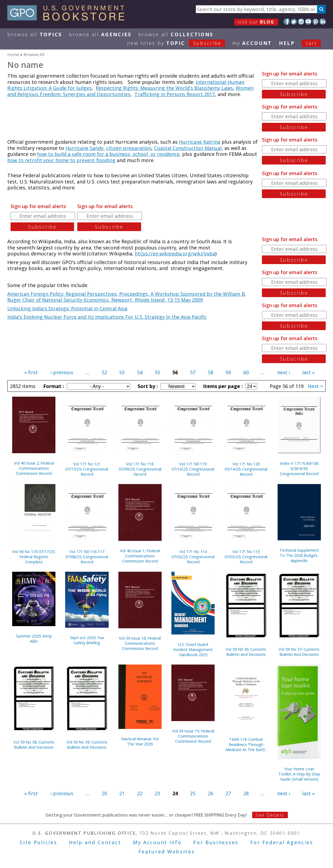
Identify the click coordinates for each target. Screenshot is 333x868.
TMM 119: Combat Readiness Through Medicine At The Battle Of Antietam (246, 744)
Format (53, 386)
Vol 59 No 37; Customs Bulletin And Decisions (299, 652)
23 (157, 793)
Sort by (147, 386)
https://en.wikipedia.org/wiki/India (175, 254)
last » (308, 372)
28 (246, 793)
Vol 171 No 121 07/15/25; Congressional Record (87, 469)
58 (211, 372)
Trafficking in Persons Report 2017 (175, 94)
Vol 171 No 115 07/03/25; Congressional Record (246, 557)
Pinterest (316, 22)
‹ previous (62, 372)
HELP (287, 43)
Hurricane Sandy (84, 148)
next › (284, 372)
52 (104, 372)
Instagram (301, 22)
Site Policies (38, 842)
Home (13, 54)
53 (122, 372)
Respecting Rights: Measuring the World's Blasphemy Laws (164, 88)
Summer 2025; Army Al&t (34, 639)
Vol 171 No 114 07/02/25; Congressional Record (193, 557)
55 (157, 372)
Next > (315, 386)
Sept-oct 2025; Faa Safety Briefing (87, 640)
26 (211, 793)
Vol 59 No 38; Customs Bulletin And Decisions (34, 745)
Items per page (222, 386)
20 (104, 793)
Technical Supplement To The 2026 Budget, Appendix (299, 555)
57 (193, 372)
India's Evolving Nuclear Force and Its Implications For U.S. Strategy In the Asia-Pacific (107, 317)
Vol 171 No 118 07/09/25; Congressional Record (140, 469)
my (252, 43)
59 (228, 372)
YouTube (308, 22)
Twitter (294, 22)
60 (246, 372)
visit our (256, 22)
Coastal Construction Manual (188, 148)
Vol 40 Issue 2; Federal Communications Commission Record (34, 468)
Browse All (35, 34)
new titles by (180, 43)
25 (193, 793)
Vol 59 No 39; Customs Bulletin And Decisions (87, 745)
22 (140, 793)
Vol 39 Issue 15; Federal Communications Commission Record (193, 736)
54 (140, 372)
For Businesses (216, 842)
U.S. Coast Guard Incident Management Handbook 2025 (193, 650)
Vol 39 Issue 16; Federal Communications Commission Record (140, 643)
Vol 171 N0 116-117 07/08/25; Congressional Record (87, 557)
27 (228, 793)
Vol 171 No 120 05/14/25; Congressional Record (246, 469)
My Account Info (157, 842)
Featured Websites (167, 851)
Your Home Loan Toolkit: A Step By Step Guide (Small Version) (299, 774)
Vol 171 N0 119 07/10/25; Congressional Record (193, 469)
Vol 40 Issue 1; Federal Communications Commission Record (140, 556)
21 (122, 793)
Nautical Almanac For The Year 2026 (140, 741)
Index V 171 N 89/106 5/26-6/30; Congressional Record (299, 468)
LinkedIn (323, 22)
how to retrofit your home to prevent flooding (61, 160)
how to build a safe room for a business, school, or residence (108, 154)
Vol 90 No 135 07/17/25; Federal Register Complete (34, 557)
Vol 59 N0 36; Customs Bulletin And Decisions (246, 652)
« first (31, 372)
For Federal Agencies (282, 842)
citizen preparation (129, 148)
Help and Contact (95, 842)
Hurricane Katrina (200, 142)
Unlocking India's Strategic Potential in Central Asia (67, 308)
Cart (311, 43)
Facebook (287, 22)
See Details (270, 815)
